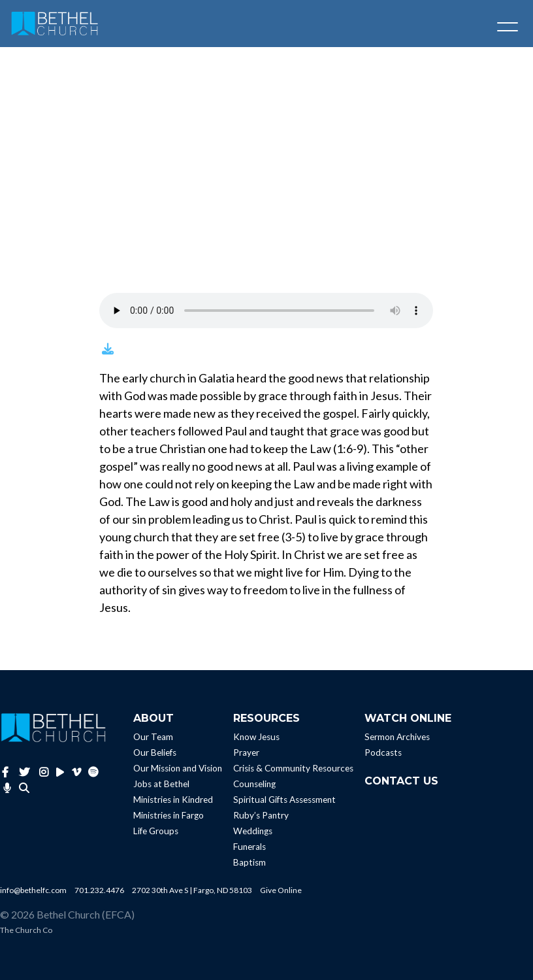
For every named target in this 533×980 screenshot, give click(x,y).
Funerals (250, 847)
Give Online (281, 890)
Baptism (250, 862)
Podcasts (383, 752)
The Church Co (26, 930)
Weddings (253, 831)
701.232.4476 (99, 890)
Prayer (246, 752)
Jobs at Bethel (161, 784)
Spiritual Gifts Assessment (284, 800)
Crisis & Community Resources (293, 768)
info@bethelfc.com (33, 890)
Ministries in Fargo (169, 815)
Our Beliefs (155, 752)
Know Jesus (256, 737)
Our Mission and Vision (178, 768)
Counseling (254, 784)
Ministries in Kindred (173, 800)
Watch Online (408, 718)
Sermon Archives (397, 737)
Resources (266, 718)
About (153, 718)
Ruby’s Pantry (261, 815)
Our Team (153, 737)
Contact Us (401, 781)
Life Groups (156, 831)
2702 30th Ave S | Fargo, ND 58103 (192, 890)
